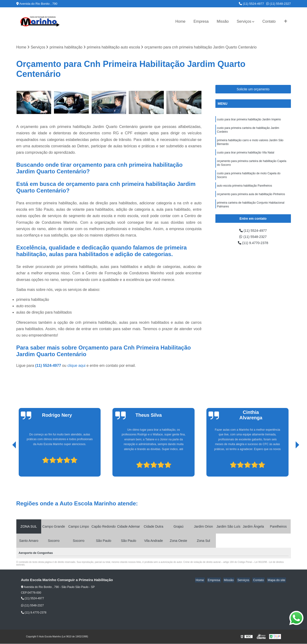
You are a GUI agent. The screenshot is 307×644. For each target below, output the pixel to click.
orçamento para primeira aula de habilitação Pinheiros (251, 200)
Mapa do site (277, 580)
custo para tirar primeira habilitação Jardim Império (249, 120)
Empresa (201, 21)
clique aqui (77, 366)
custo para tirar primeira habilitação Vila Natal (246, 155)
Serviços (244, 21)
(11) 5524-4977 (251, 4)
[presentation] (8, 464)
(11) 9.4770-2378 (253, 244)
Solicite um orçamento (253, 89)
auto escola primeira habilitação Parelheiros (245, 191)
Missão (223, 21)
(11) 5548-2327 (279, 4)
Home (180, 21)
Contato (269, 21)
